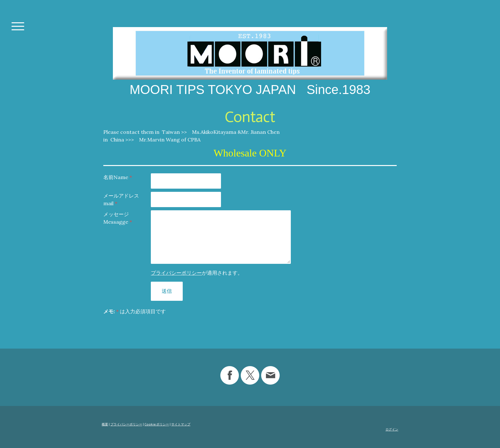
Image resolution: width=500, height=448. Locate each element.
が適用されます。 (197, 273)
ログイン (392, 429)
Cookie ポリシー (157, 424)
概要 (105, 424)
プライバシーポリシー (176, 273)
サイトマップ (181, 424)
